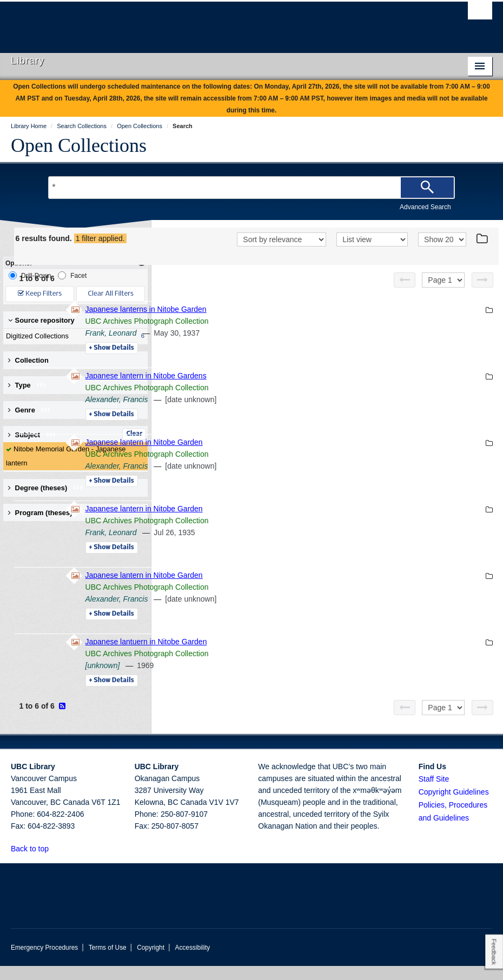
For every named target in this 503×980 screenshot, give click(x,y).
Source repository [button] (41, 320)
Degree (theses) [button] (46, 488)
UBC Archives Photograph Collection (295, 335)
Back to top (35, 863)
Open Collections (79, 145)
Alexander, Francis (264, 414)
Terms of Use (108, 962)
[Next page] (482, 294)
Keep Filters (40, 294)
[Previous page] (405, 294)
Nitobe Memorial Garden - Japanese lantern (66, 456)
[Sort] (282, 255)
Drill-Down (30, 275)
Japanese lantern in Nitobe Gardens (294, 390)
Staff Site (434, 793)
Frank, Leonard (259, 347)
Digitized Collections (73, 336)
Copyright (151, 962)
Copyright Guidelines (454, 806)
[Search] (427, 188)
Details (259, 362)
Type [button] (27, 385)
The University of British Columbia (216, 22)
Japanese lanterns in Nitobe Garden (294, 323)
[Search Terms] (251, 188)
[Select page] (443, 294)
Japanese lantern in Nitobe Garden (292, 456)
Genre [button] (29, 410)
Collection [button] (28, 360)
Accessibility (192, 962)
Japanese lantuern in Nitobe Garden (294, 656)
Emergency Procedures (44, 962)
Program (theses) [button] (48, 513)
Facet (72, 275)
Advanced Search (425, 207)
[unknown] (250, 679)
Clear (134, 434)
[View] (372, 255)
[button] (55, 862)
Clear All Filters (111, 294)
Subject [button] (32, 435)
